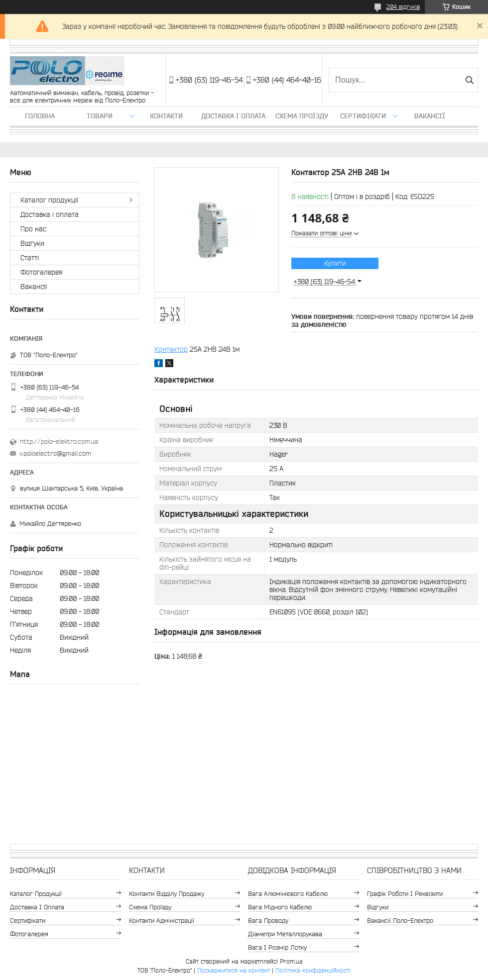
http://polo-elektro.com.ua (59, 441)
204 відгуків (403, 7)
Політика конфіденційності (313, 970)
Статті (30, 258)
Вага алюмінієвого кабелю (288, 894)
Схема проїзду (302, 116)
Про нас (33, 229)
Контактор (171, 349)
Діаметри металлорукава (285, 934)
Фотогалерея (41, 272)
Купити (335, 263)
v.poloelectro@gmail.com (55, 453)
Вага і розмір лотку (277, 947)
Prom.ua (291, 961)
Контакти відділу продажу (167, 894)
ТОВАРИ (100, 116)
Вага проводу (268, 921)
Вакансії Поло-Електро (400, 921)
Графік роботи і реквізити (405, 894)
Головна (40, 116)
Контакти (166, 116)
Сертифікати (363, 116)
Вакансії (430, 116)
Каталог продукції (49, 200)
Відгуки (32, 243)
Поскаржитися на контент (234, 970)
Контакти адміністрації (162, 921)
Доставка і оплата (233, 116)
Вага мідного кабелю (280, 907)
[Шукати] (469, 80)
